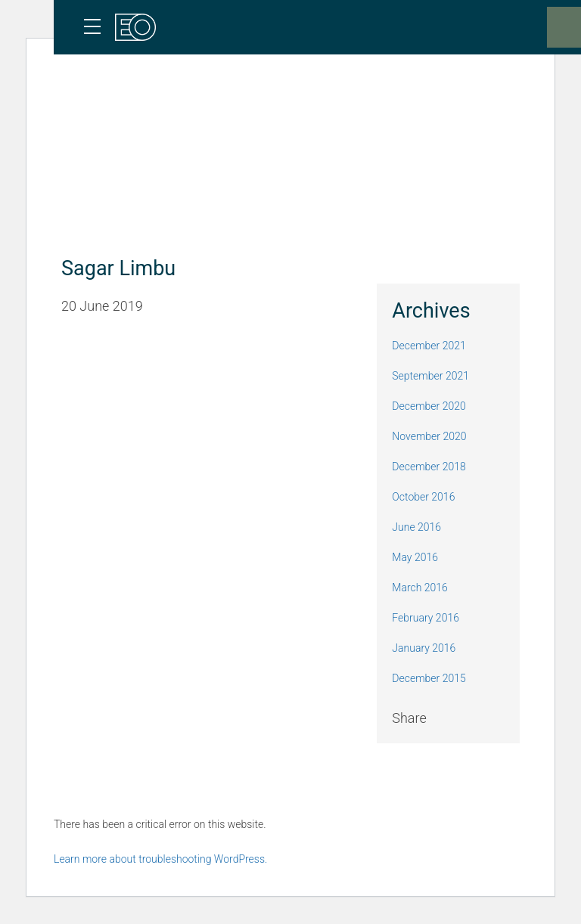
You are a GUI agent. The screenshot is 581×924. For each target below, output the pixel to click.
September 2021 (430, 376)
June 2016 (416, 527)
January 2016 (424, 648)
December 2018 (429, 467)
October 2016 (423, 497)
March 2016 (420, 588)
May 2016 (415, 557)
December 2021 (429, 346)
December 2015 (429, 678)
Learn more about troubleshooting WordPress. (160, 859)
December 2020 (429, 406)
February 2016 (426, 618)
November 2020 (429, 436)
